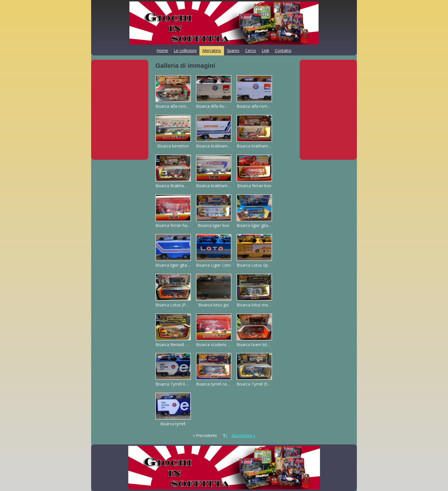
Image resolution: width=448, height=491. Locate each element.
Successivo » (243, 435)
